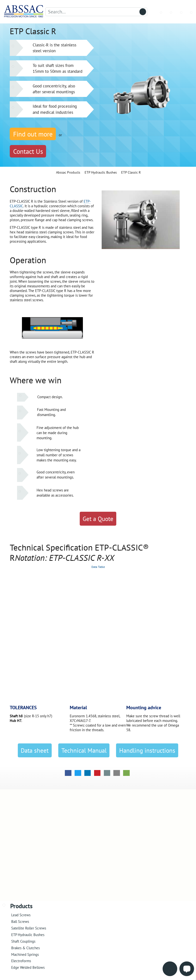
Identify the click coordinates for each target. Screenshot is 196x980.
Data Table (98, 567)
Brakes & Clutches (25, 948)
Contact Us (28, 151)
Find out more (33, 134)
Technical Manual (84, 751)
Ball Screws (20, 922)
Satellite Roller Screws (29, 928)
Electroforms (21, 961)
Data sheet (35, 751)
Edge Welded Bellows (28, 967)
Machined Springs (25, 954)
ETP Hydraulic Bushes (28, 935)
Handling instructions (147, 751)
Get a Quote (98, 519)
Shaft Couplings (23, 941)
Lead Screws (21, 915)
